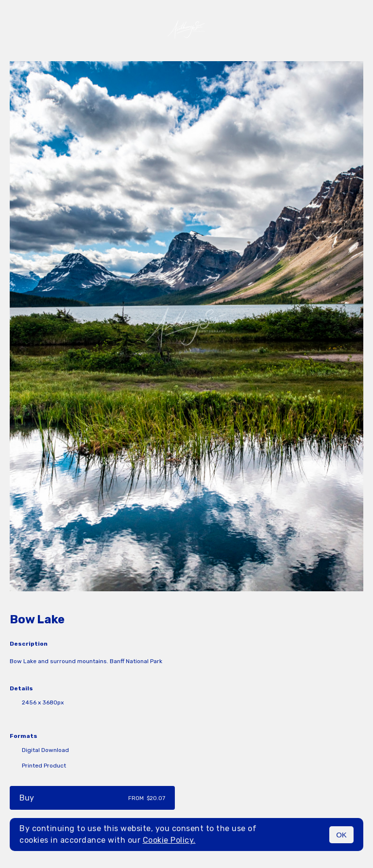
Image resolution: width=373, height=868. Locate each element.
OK (341, 835)
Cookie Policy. (169, 840)
